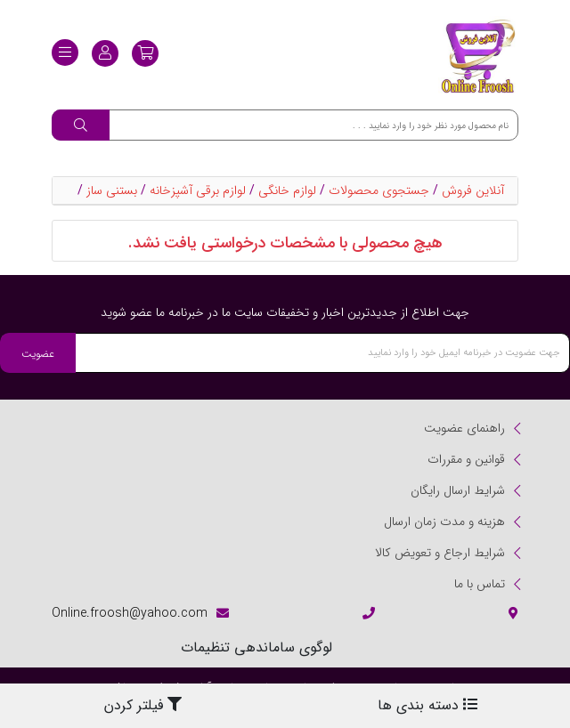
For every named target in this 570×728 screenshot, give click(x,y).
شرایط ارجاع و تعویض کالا (440, 553)
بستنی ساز (112, 190)
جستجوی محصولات (379, 190)
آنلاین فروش (473, 190)
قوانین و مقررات (466, 459)
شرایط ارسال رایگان (458, 490)
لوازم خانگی (287, 190)
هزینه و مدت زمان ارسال (444, 522)
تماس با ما (480, 584)
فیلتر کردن (143, 705)
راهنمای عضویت (464, 428)
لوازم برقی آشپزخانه (198, 190)
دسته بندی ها (427, 705)
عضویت (38, 354)
